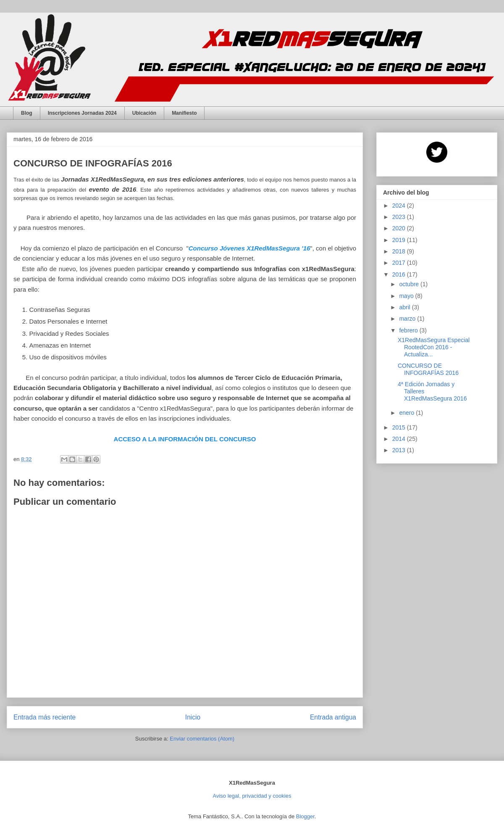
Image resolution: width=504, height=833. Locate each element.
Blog (27, 113)
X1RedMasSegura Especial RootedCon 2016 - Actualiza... (434, 347)
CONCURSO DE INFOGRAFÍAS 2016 (428, 369)
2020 (400, 228)
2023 (400, 217)
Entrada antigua (333, 717)
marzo (408, 319)
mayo (407, 296)
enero (407, 413)
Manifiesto (184, 113)
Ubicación (144, 113)
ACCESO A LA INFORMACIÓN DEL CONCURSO (185, 439)
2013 (400, 450)
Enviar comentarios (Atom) (202, 739)
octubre (410, 284)
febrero (409, 330)
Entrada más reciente (45, 717)
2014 (400, 439)
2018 (400, 251)
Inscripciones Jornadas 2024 (82, 113)
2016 (400, 274)
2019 (400, 240)
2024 (400, 206)
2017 (400, 263)
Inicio (193, 717)
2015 (400, 427)
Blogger (305, 816)
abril (405, 307)
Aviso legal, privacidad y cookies (252, 796)
